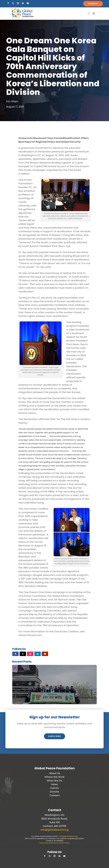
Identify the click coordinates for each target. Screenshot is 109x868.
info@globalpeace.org (55, 830)
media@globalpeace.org (68, 836)
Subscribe (54, 736)
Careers (55, 795)
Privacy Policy (44, 843)
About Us (55, 773)
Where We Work (54, 777)
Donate (93, 4)
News (55, 784)
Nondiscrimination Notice (60, 843)
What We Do (54, 781)
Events (55, 788)
